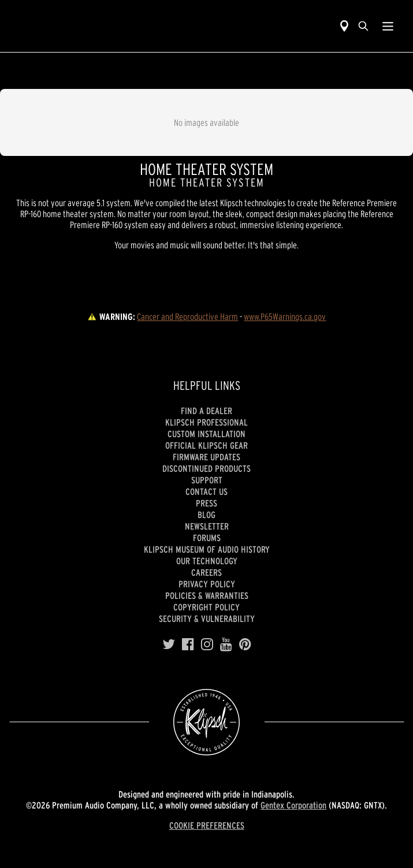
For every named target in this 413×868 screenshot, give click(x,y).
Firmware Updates (207, 457)
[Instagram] (207, 645)
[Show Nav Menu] (388, 26)
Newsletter (207, 526)
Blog (207, 515)
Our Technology (207, 561)
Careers (207, 572)
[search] (363, 26)
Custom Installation (207, 434)
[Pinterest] (245, 645)
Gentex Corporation (293, 805)
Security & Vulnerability (207, 619)
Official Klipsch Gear (207, 445)
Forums (207, 538)
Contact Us (207, 491)
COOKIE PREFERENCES (207, 825)
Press (207, 503)
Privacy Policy (207, 584)
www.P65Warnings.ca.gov (285, 316)
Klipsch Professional (207, 422)
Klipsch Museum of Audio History (207, 549)
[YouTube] (226, 645)
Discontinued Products (207, 468)
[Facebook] (188, 645)
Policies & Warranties (207, 595)
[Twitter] (169, 645)
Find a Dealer (207, 411)
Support (207, 480)
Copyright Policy (207, 607)
